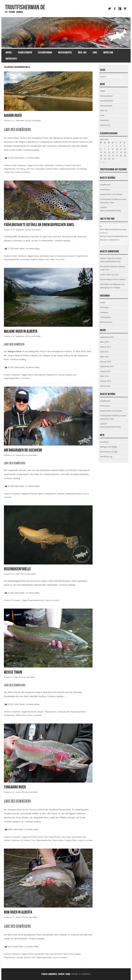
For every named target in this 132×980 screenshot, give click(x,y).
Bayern (53, 256)
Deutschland (62, 256)
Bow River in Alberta (18, 912)
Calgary (77, 954)
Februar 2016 (106, 362)
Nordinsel (15, 840)
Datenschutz (11, 59)
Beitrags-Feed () (109, 447)
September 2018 (107, 337)
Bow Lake (50, 954)
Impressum (108, 53)
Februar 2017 (106, 347)
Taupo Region (58, 840)
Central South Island (73, 165)
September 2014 (107, 366)
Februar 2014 (106, 381)
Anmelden (104, 442)
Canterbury (59, 165)
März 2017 (105, 342)
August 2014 (105, 371)
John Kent (30, 169)
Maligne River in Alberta (21, 331)
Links (95, 53)
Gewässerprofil (63, 712)
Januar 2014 (105, 386)
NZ (21, 840)
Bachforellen (40, 954)
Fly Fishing (21, 169)
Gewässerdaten (25, 53)
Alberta (31, 375)
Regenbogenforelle (68, 169)
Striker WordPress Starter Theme (56, 974)
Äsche (36, 256)
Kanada (61, 375)
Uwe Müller (36, 121)
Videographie (106, 317)
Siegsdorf (34, 260)
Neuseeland (40, 169)
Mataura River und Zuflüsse (111, 194)
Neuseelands (65, 810)
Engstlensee (105, 185)
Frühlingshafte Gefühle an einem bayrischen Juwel (39, 225)
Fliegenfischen (10, 169)
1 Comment (25, 378)
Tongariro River (15, 787)
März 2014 (105, 376)
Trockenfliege (82, 169)
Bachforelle (49, 165)
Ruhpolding (25, 260)
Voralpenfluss (9, 715)
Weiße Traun (44, 260)
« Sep (103, 162)
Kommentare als (109, 452)
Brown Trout (43, 837)
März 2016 (105, 357)
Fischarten (16, 600)
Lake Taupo (66, 837)
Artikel (9, 53)
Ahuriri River (13, 115)
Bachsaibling (40, 375)
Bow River (59, 954)
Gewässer (22, 165)
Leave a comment (23, 172)
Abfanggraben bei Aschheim (23, 450)
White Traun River (57, 260)
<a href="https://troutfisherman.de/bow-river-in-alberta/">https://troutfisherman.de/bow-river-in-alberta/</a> (114, 235)
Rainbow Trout (29, 840)
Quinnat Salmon (53, 169)
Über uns (82, 53)
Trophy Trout (9, 172)
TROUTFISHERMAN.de (25, 7)
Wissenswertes (65, 53)
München (61, 494)
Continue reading (32, 150)
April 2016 (104, 352)
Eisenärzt (71, 256)
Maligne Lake (71, 375)
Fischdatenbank (45, 53)
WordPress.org (106, 457)
